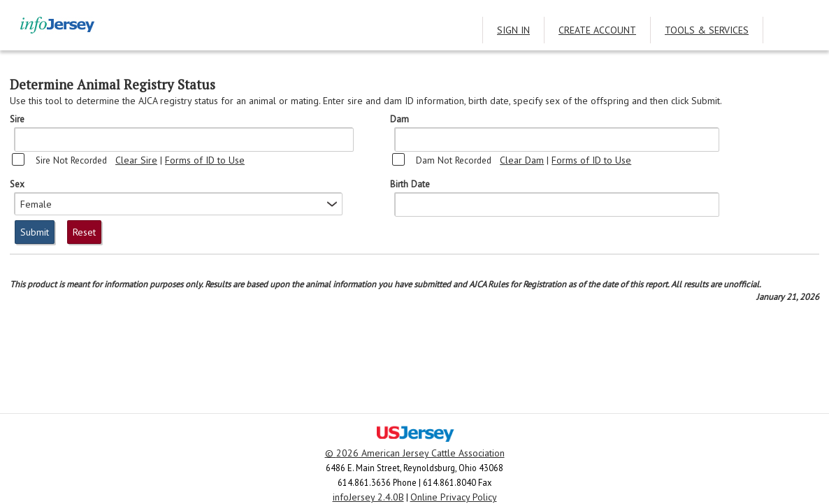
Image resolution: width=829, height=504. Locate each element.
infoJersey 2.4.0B (368, 497)
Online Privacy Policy (454, 497)
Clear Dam (522, 160)
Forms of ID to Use (205, 160)
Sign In (513, 30)
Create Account (597, 30)
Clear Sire (136, 160)
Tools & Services (707, 30)
